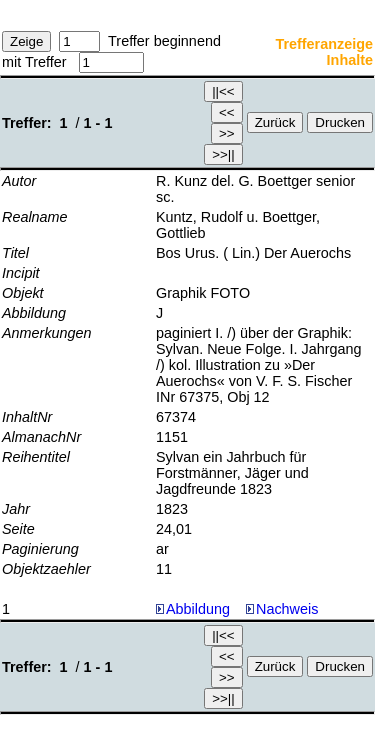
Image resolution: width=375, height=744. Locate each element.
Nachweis (282, 609)
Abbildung (198, 609)
